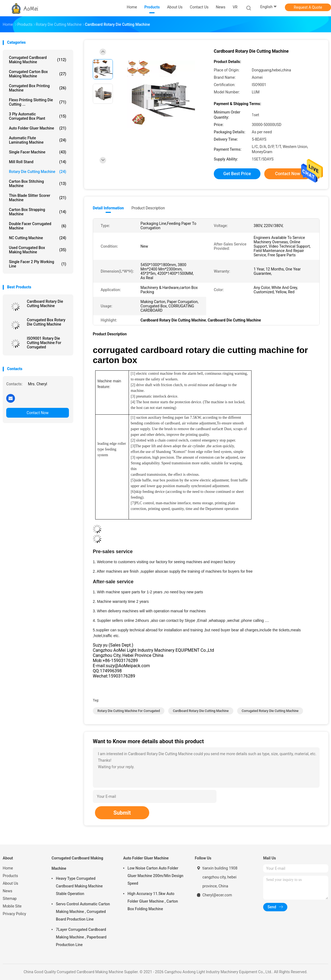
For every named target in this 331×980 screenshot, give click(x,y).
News (7, 891)
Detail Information (108, 208)
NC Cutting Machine (38, 238)
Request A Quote (308, 7)
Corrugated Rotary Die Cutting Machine (270, 711)
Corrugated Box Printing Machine (38, 88)
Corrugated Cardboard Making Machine (38, 60)
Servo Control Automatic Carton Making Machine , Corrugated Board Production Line (83, 912)
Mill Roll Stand (38, 162)
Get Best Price (237, 174)
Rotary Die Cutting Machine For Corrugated (129, 711)
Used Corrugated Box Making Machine (38, 250)
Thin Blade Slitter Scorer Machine (38, 198)
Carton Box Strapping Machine (38, 212)
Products (10, 876)
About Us (10, 883)
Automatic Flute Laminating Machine (38, 140)
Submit (122, 813)
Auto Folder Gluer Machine (38, 128)
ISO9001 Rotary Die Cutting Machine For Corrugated (44, 343)
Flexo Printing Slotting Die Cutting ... (38, 102)
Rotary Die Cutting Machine (38, 172)
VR (235, 7)
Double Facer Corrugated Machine (38, 226)
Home (8, 868)
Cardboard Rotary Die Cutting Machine (45, 304)
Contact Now (38, 413)
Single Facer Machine (38, 152)
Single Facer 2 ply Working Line (38, 264)
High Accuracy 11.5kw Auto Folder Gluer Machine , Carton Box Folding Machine (153, 901)
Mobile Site (12, 906)
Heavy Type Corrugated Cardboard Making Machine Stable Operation (79, 886)
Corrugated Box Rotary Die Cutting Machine (46, 322)
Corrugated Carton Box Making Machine (38, 74)
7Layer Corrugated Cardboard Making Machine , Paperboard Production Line (81, 937)
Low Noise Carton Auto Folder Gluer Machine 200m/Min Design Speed (155, 876)
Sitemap (10, 899)
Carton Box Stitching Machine (38, 184)
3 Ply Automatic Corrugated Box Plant (38, 116)
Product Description (148, 208)
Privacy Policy (14, 914)
